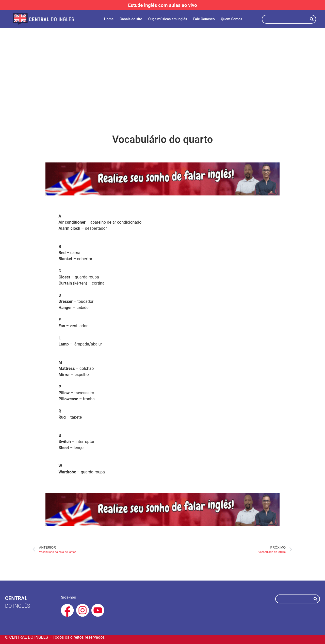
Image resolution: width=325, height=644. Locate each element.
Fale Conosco (204, 19)
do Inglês (18, 606)
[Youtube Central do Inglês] (98, 610)
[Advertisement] (162, 71)
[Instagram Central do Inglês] (83, 610)
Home (109, 19)
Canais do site (131, 19)
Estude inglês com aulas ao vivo (162, 5)
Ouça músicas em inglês (168, 19)
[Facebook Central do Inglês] (67, 610)
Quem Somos (232, 19)
